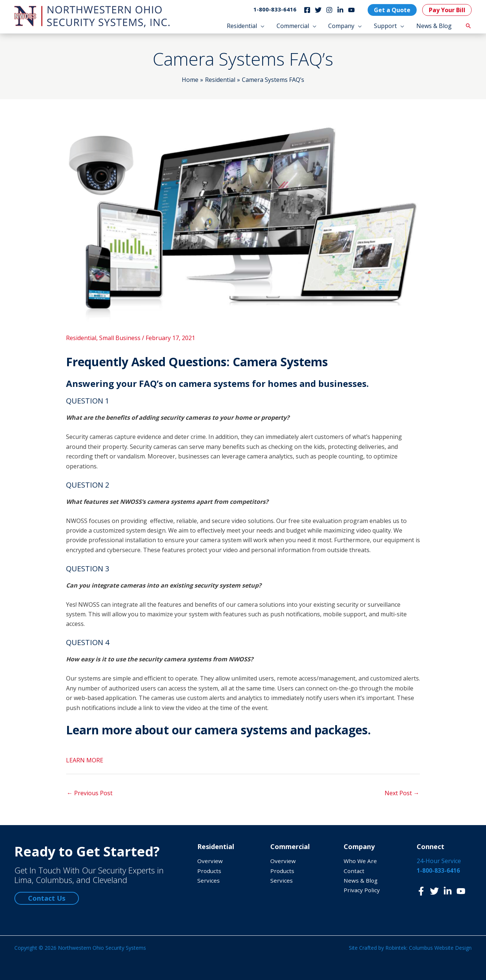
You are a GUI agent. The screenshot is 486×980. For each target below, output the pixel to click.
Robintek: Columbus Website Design (428, 948)
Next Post (402, 793)
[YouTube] (350, 10)
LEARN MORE (85, 760)
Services (209, 880)
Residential (81, 338)
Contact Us (47, 898)
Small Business (120, 338)
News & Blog (361, 880)
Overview (210, 861)
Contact (354, 871)
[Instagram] (328, 10)
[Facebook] (306, 10)
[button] (247, 26)
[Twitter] (317, 10)
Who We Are (361, 861)
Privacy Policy (362, 890)
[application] (262, 26)
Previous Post (90, 793)
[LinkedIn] (339, 10)
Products (210, 871)
